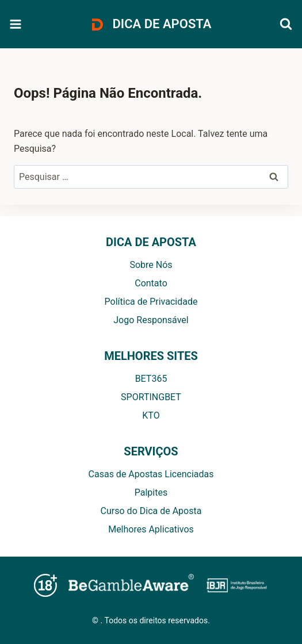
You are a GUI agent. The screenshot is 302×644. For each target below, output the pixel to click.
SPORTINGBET (151, 397)
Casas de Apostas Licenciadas (151, 474)
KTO (151, 415)
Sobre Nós (151, 265)
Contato (151, 283)
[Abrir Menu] (16, 24)
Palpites (151, 492)
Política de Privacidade (151, 302)
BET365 (151, 379)
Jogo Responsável (151, 320)
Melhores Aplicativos (151, 529)
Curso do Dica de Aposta (151, 511)
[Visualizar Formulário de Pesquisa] (286, 24)
